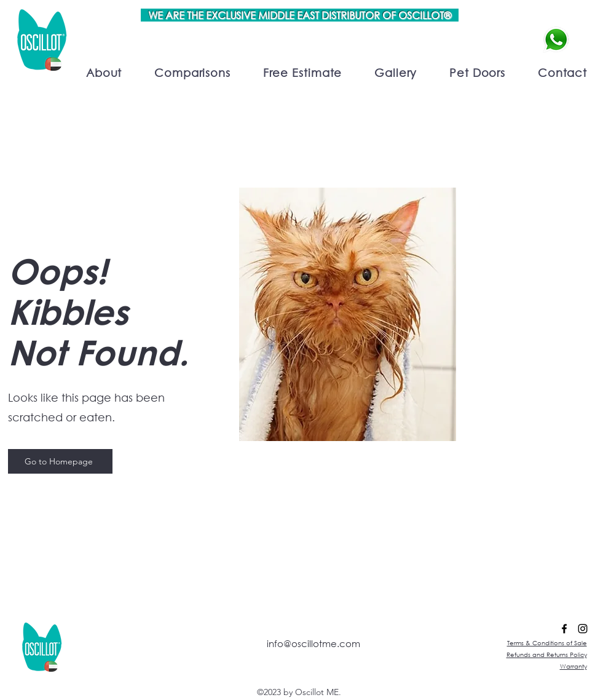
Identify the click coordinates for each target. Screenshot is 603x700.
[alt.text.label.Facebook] (564, 629)
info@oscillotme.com (313, 643)
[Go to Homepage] (60, 461)
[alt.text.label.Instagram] (583, 629)
